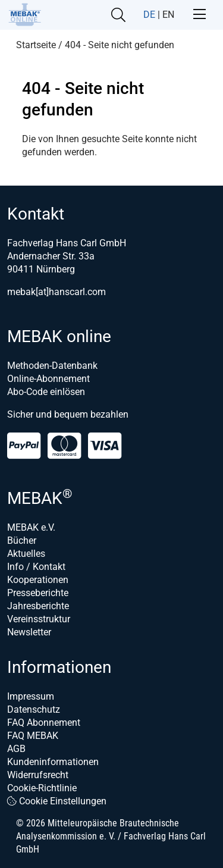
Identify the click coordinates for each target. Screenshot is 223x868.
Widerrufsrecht (38, 775)
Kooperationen (38, 580)
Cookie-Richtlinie (42, 788)
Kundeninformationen (53, 762)
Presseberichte (38, 593)
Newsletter (29, 632)
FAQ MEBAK (33, 736)
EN (168, 15)
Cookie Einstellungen (57, 801)
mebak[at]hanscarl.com (56, 292)
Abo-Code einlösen (46, 392)
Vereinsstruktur (39, 619)
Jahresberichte (38, 606)
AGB (16, 749)
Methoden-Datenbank (52, 366)
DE (149, 15)
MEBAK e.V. (31, 527)
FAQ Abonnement (44, 723)
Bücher (22, 540)
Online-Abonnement (48, 379)
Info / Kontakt (36, 567)
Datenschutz (34, 709)
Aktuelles (26, 554)
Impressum (31, 696)
